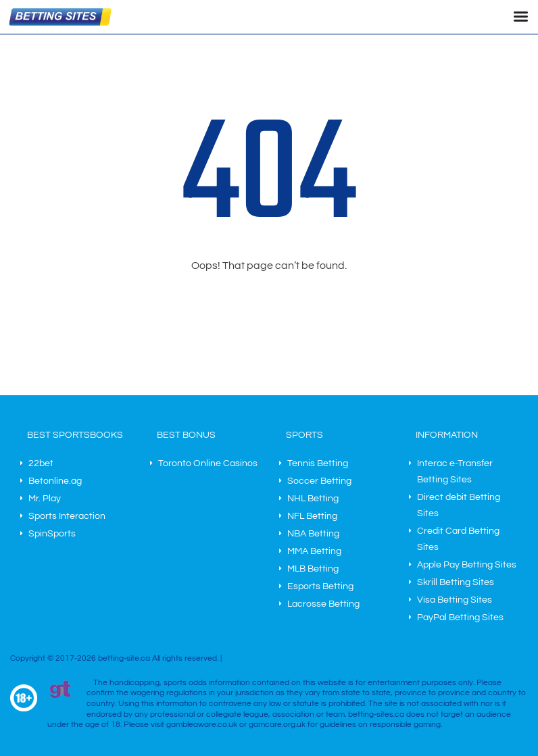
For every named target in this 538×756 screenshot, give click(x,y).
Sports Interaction (67, 516)
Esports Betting (320, 586)
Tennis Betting (318, 463)
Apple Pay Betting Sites (467, 565)
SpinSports (52, 534)
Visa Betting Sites (455, 600)
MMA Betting (314, 551)
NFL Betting (312, 516)
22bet (41, 463)
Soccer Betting (319, 481)
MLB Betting (313, 569)
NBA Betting (313, 534)
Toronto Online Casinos (208, 463)
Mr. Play (45, 499)
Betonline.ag (55, 481)
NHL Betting (313, 499)
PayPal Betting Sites (460, 618)
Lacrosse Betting (323, 604)
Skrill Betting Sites (456, 582)
